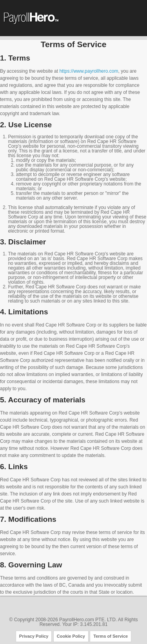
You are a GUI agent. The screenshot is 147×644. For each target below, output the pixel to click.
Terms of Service (111, 636)
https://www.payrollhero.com (88, 71)
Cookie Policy (71, 636)
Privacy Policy (34, 636)
